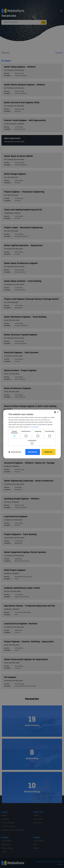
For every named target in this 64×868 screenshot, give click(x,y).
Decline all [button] (33, 452)
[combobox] (55, 412)
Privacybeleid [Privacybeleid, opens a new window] (34, 427)
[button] (15, 452)
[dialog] (32, 434)
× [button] (58, 412)
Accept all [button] (48, 452)
